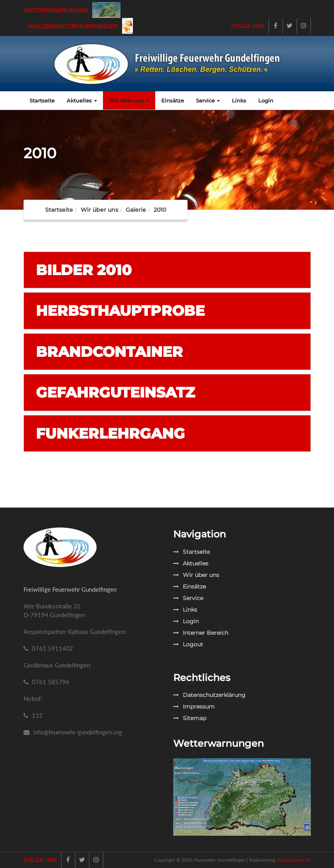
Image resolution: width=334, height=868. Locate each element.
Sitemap (190, 718)
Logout (188, 644)
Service (208, 100)
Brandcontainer (109, 352)
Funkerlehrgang (110, 433)
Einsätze (173, 100)
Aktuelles (82, 100)
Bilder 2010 (84, 270)
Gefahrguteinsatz (115, 392)
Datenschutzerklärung (209, 695)
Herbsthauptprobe (120, 311)
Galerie (136, 210)
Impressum (194, 707)
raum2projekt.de (293, 860)
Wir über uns (129, 100)
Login (266, 100)
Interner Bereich (201, 633)
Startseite (42, 100)
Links (239, 100)
